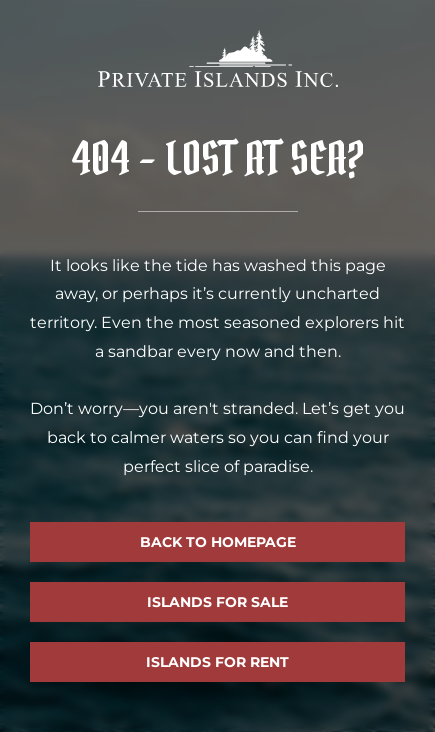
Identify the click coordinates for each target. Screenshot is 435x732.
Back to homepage (218, 542)
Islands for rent (217, 662)
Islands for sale (217, 602)
